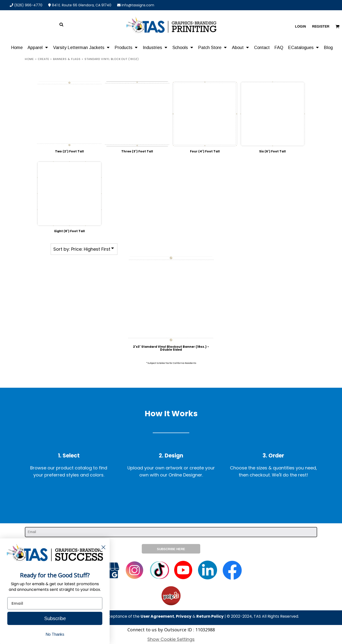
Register (321, 26)
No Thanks (55, 634)
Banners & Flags (67, 59)
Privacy (184, 616)
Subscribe (55, 618)
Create (44, 59)
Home (29, 59)
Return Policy (210, 616)
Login (300, 26)
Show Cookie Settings (171, 639)
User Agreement (157, 616)
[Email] (55, 603)
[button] (38, 47)
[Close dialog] (103, 547)
